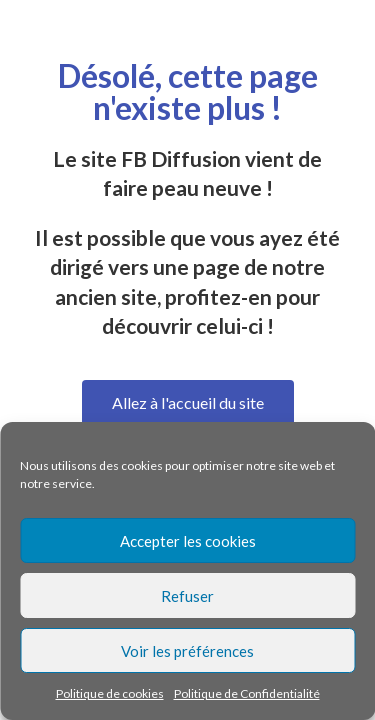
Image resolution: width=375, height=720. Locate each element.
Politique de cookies (110, 693)
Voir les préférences (187, 651)
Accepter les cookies (188, 541)
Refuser (187, 596)
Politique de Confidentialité (247, 693)
